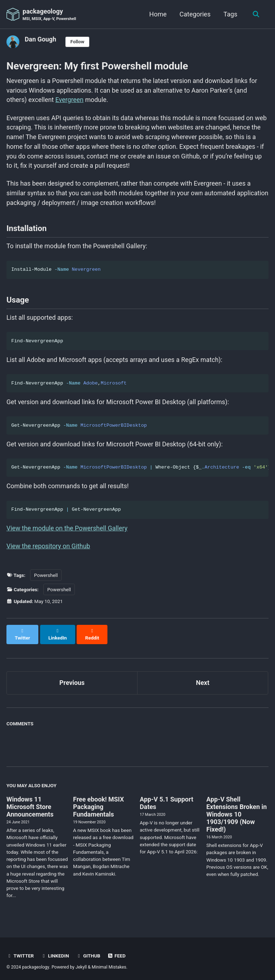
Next (203, 680)
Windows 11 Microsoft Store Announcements (30, 803)
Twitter (20, 953)
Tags (230, 14)
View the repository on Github (49, 550)
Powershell (46, 579)
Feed (117, 953)
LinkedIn (55, 953)
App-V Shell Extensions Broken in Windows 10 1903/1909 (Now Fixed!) (237, 811)
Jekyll (81, 964)
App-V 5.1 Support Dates (167, 800)
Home (158, 14)
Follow (78, 42)
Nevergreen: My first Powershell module (97, 66)
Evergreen (70, 100)
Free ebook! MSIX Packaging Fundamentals (99, 803)
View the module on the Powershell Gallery (67, 532)
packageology (50, 15)
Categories (195, 14)
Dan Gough (41, 39)
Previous (72, 680)
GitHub (89, 953)
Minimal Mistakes (109, 964)
